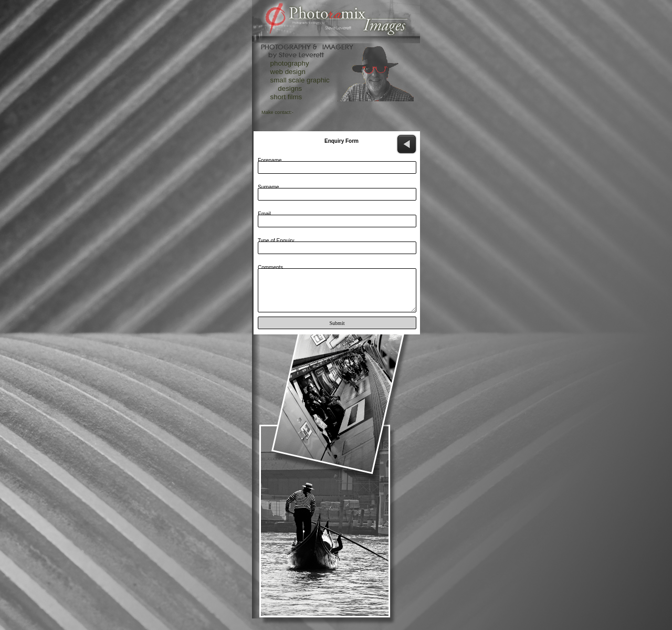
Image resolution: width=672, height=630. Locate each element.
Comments (270, 267)
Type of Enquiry (276, 241)
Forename (270, 160)
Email (264, 214)
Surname (269, 187)
